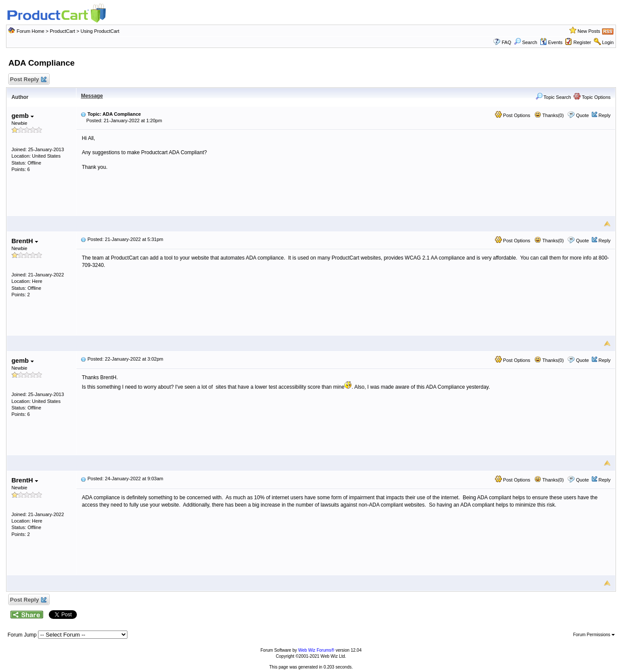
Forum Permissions (594, 635)
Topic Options (592, 97)
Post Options (513, 115)
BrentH (24, 241)
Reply (604, 115)
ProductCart (62, 31)
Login (608, 42)
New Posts (589, 31)
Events (551, 42)
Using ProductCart (100, 31)
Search (526, 42)
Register (582, 42)
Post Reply (28, 80)
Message (92, 96)
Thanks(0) (549, 115)
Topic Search (553, 97)
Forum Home (30, 31)
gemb (22, 116)
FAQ (506, 42)
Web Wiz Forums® (316, 650)
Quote (582, 115)
